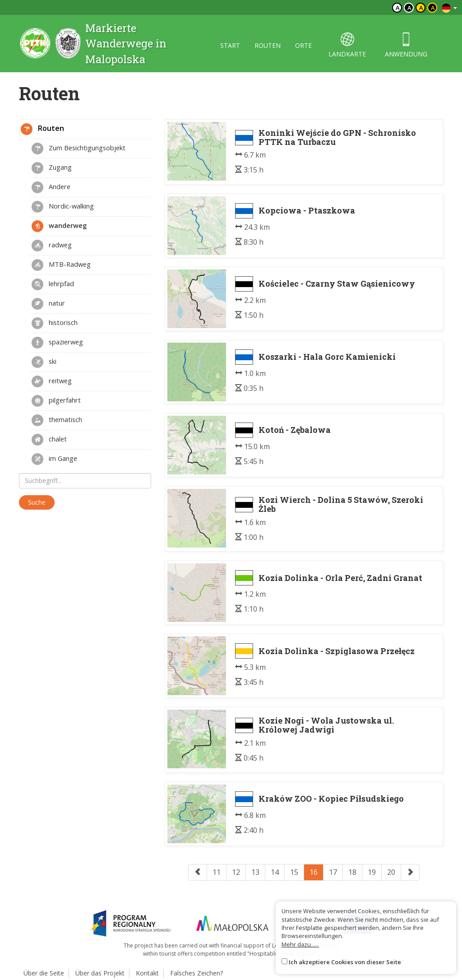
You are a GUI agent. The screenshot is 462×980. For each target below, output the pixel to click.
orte (303, 45)
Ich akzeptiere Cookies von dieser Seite (345, 962)
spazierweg (57, 343)
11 (217, 872)
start (230, 45)
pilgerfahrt (56, 401)
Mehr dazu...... (300, 944)
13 (255, 872)
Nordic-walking (63, 207)
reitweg (52, 381)
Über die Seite (44, 973)
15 (294, 872)
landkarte (347, 45)
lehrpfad (53, 284)
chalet (49, 440)
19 (372, 872)
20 (391, 872)
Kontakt (147, 973)
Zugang (52, 168)
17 (333, 872)
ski (44, 362)
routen (268, 45)
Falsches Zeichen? (196, 973)
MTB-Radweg (61, 265)
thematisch (57, 420)
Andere (51, 187)
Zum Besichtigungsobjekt (79, 149)
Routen (42, 129)
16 (314, 872)
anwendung (406, 45)
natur (48, 304)
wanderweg (59, 226)
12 (236, 872)
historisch (55, 323)
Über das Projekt (100, 973)
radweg (52, 246)
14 (275, 872)
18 (352, 872)
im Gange (54, 459)
